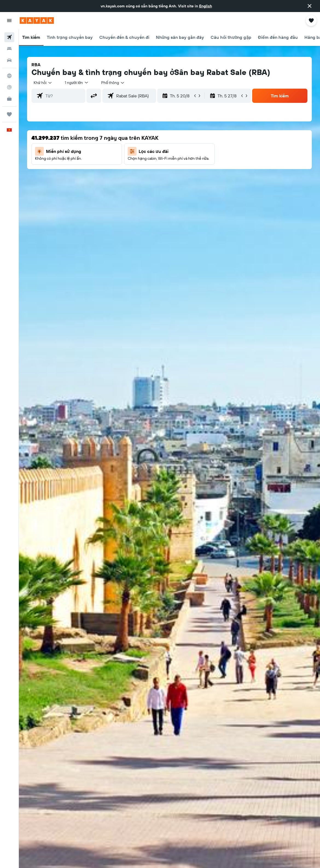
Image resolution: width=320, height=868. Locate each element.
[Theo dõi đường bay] (9, 87)
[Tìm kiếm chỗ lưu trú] (9, 49)
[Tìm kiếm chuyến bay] (9, 37)
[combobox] (113, 83)
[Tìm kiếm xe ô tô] (9, 60)
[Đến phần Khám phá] (9, 76)
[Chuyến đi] (9, 114)
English (206, 6)
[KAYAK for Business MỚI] (9, 99)
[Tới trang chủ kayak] (37, 21)
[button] (310, 6)
